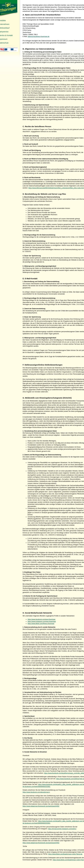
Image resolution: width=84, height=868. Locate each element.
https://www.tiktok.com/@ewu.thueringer (41, 624)
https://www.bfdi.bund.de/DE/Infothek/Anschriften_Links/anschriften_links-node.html (56, 188)
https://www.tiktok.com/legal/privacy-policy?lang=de (65, 854)
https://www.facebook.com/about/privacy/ (36, 792)
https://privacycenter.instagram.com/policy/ (62, 829)
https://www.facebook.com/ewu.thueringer (41, 619)
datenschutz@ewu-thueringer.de (39, 36)
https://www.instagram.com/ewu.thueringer (42, 621)
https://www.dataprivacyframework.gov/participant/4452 (41, 806)
